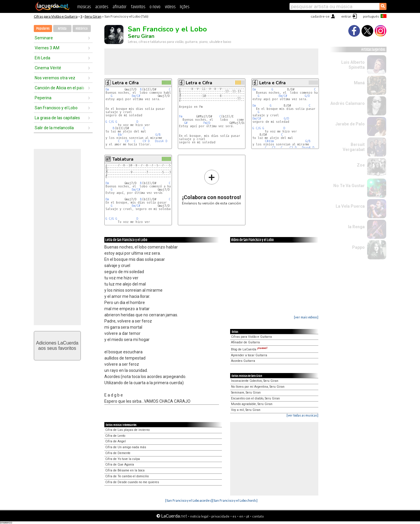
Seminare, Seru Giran (246, 393)
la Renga (356, 227)
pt (248, 516)
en (241, 516)
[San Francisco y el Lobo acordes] (189, 500)
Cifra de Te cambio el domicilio (127, 476)
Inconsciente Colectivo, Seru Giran (255, 381)
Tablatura (123, 159)
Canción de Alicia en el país (60, 88)
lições (185, 7)
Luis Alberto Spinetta (353, 65)
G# (186, 123)
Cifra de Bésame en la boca (125, 470)
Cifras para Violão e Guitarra (56, 16)
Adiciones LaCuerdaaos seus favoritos (57, 346)
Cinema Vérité (48, 68)
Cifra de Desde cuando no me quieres (132, 482)
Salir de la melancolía (54, 128)
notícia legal (199, 516)
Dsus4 (159, 141)
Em (107, 89)
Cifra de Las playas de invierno (127, 430)
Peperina (43, 98)
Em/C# (136, 96)
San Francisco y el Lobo (56, 108)
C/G (111, 122)
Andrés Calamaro (348, 103)
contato (258, 516)
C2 (274, 148)
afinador (119, 7)
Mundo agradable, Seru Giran (252, 404)
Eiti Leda (42, 58)
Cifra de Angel (116, 441)
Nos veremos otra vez (55, 78)
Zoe (361, 165)
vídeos (170, 7)
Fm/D (207, 123)
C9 (127, 141)
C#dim (269, 141)
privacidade (220, 516)
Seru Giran (93, 16)
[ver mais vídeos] (306, 317)
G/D (307, 96)
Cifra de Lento (115, 436)
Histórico (82, 29)
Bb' (121, 135)
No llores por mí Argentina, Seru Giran (258, 387)
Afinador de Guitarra (245, 342)
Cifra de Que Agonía (120, 465)
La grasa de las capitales (57, 118)
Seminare (44, 38)
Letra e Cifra (126, 83)
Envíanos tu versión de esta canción (211, 187)
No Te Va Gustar (349, 186)
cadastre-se (320, 16)
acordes (102, 7)
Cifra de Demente (118, 453)
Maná (359, 83)
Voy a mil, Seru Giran (246, 410)
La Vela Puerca (350, 206)
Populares (43, 29)
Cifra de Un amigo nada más (126, 447)
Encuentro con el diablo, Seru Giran (255, 398)
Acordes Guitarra (243, 361)
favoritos (138, 7)
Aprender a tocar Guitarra (249, 355)
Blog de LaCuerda (249, 349)
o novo (155, 7)
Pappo (358, 247)
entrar (346, 16)
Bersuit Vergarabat (354, 147)
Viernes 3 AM (47, 48)
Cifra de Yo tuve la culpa (123, 459)
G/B (158, 135)
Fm (181, 116)
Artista (62, 29)
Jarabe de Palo (350, 124)
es (234, 516)
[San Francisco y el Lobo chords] (235, 500)
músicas (84, 7)
